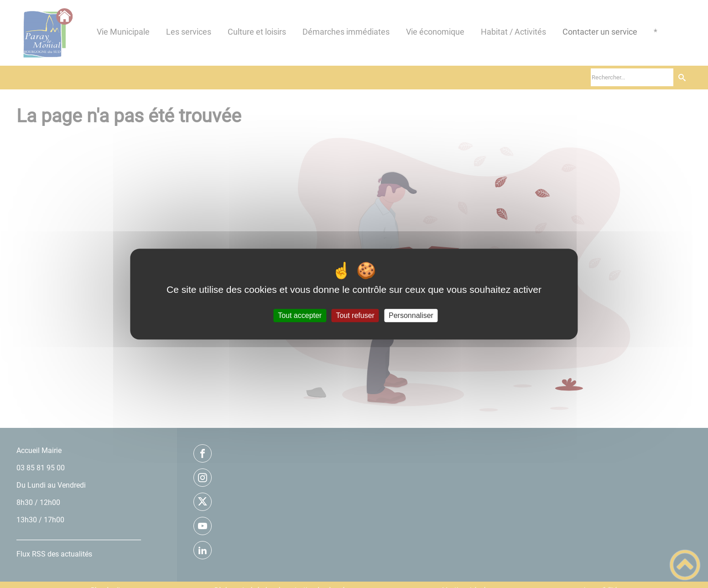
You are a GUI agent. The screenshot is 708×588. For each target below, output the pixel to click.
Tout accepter (300, 315)
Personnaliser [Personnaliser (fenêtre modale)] (411, 315)
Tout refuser (355, 315)
